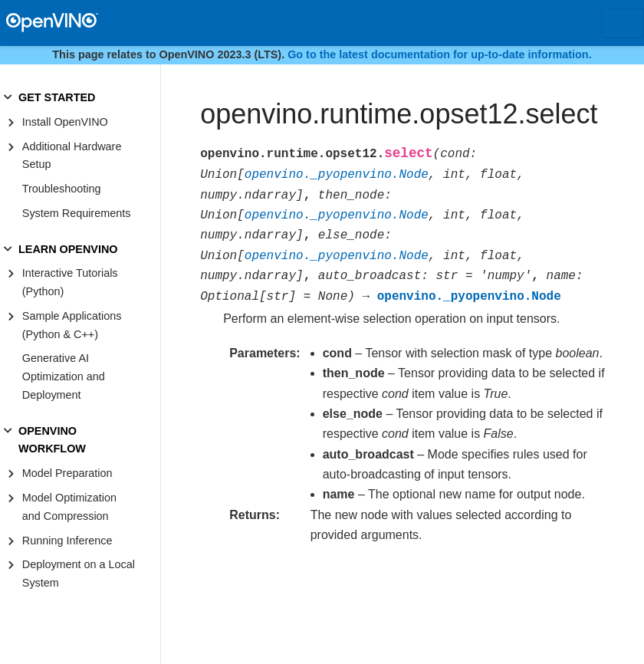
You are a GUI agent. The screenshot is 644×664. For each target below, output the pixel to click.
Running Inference (67, 541)
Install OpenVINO (65, 122)
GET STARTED (57, 97)
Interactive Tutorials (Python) (70, 282)
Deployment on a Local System (79, 574)
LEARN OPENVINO (68, 249)
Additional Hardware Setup (72, 156)
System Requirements (77, 213)
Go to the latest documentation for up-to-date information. (440, 54)
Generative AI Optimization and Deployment (64, 376)
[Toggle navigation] (623, 23)
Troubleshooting (62, 189)
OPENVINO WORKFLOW (52, 440)
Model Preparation (67, 473)
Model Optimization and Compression (69, 507)
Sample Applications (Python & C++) (72, 325)
